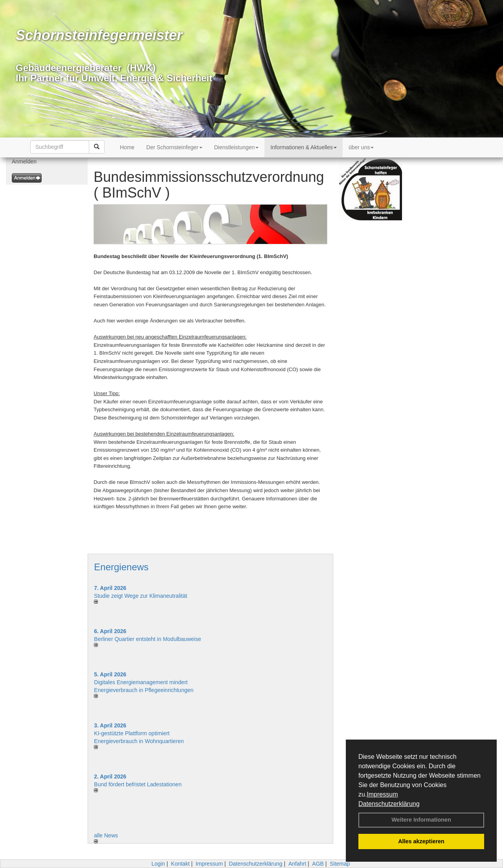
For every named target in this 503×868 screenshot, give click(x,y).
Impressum (382, 794)
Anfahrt (297, 864)
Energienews (121, 567)
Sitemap (340, 864)
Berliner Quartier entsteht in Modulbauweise (147, 639)
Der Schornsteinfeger (174, 147)
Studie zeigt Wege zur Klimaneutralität (140, 596)
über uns (361, 147)
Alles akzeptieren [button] (421, 841)
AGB (318, 864)
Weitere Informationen (421, 820)
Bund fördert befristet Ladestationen (138, 784)
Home (127, 147)
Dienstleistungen (237, 147)
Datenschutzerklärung (389, 804)
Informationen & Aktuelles (304, 147)
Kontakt (180, 864)
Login (158, 864)
